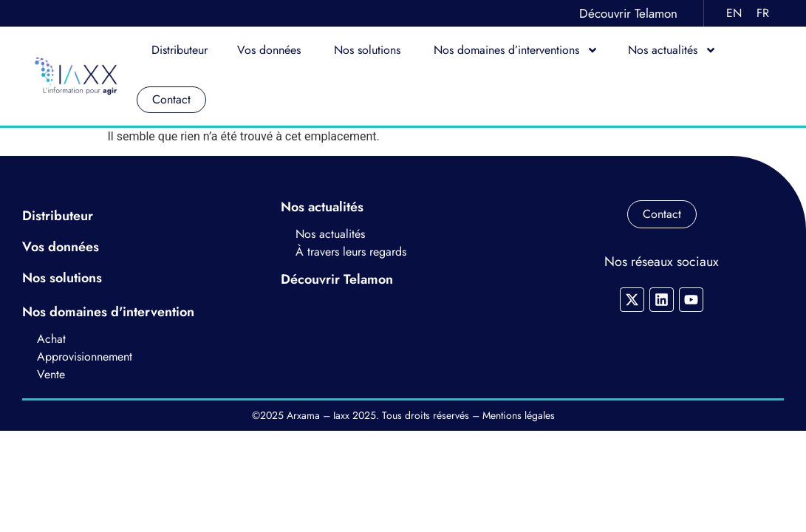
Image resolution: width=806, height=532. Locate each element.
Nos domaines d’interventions (516, 50)
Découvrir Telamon (628, 13)
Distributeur (180, 50)
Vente (51, 374)
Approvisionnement (85, 357)
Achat (53, 339)
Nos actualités (672, 50)
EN (734, 13)
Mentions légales (519, 415)
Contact (171, 99)
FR (763, 13)
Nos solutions (369, 50)
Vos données (271, 50)
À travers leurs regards (351, 252)
